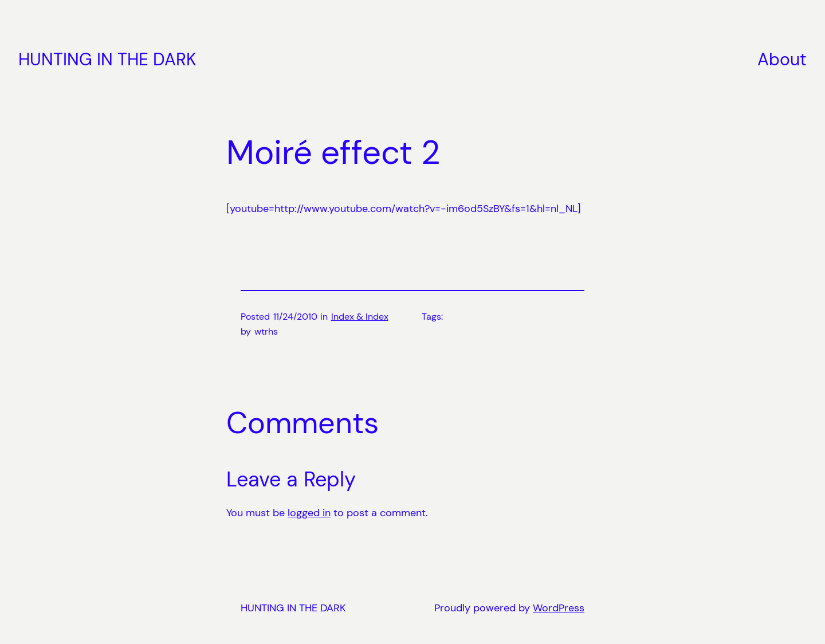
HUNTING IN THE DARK (107, 59)
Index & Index (360, 317)
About (782, 59)
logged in (309, 513)
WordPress (559, 608)
